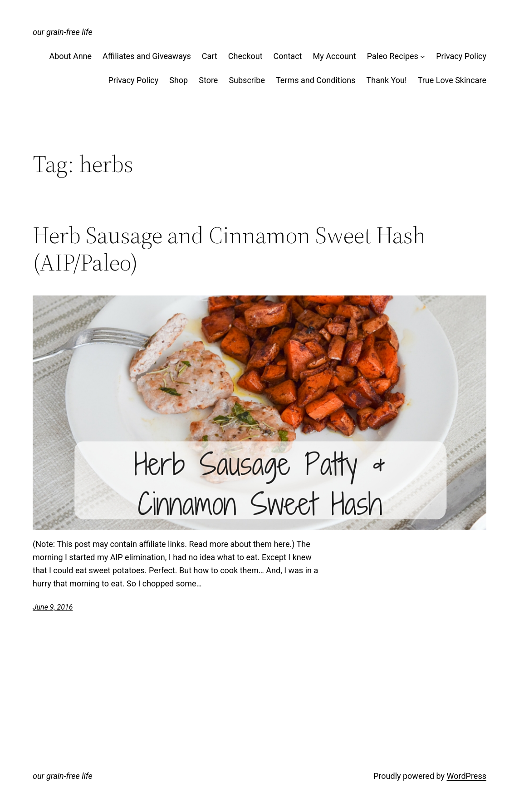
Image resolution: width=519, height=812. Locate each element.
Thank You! (387, 80)
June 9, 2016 (53, 607)
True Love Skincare (452, 80)
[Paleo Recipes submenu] (423, 57)
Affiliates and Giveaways (147, 56)
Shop (179, 80)
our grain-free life (63, 32)
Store (208, 80)
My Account (334, 56)
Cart (210, 56)
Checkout (245, 56)
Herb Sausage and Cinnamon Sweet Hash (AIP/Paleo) (229, 249)
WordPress (467, 776)
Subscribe (247, 80)
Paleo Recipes (393, 56)
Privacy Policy (461, 56)
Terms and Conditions (316, 80)
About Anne (71, 56)
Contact (288, 56)
